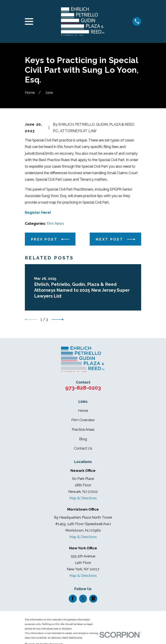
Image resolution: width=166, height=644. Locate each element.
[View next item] (58, 320)
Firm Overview (83, 420)
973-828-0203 (83, 388)
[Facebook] (73, 599)
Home (83, 411)
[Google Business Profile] (93, 599)
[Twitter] (83, 599)
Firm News (55, 223)
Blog (83, 439)
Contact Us (83, 448)
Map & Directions (83, 498)
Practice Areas (83, 429)
